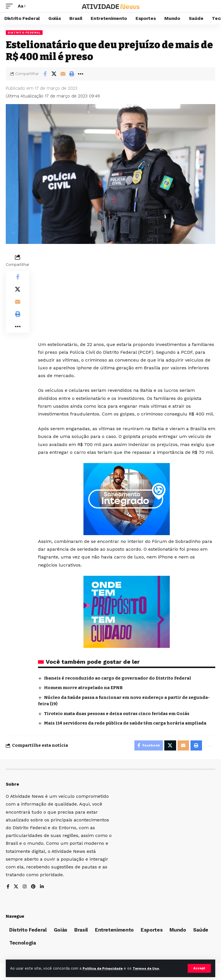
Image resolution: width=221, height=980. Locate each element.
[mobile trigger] (11, 6)
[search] (211, 6)
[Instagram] (25, 888)
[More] (81, 74)
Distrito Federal (24, 32)
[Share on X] (54, 74)
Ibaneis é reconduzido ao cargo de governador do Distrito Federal (118, 678)
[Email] (63, 74)
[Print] (72, 74)
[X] (16, 888)
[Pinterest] (34, 888)
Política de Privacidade (105, 968)
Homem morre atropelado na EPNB (83, 688)
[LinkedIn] (43, 888)
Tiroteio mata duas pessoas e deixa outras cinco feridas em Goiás (117, 714)
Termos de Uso (153, 968)
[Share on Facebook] (45, 74)
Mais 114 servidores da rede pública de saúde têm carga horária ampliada (125, 723)
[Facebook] (8, 888)
